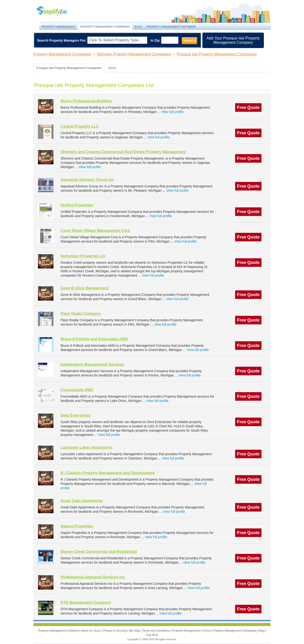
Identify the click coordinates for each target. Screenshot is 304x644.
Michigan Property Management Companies (134, 54)
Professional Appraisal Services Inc (93, 577)
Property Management (57, 11)
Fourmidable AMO (77, 390)
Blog (138, 27)
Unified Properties (77, 205)
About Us (87, 631)
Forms (207, 631)
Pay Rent (152, 635)
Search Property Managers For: (62, 40)
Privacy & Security (115, 631)
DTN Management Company (86, 603)
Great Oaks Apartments (82, 501)
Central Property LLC (80, 126)
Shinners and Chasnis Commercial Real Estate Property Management (123, 152)
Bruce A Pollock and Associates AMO (94, 339)
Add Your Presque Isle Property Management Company (233, 40)
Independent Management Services (92, 364)
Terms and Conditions (156, 631)
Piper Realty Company (81, 314)
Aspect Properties (77, 526)
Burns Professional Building (86, 101)
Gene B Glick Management (85, 288)
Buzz (98, 631)
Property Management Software (171, 27)
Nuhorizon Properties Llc (83, 256)
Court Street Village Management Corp (95, 231)
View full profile (172, 112)
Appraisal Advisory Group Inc (87, 180)
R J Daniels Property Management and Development (108, 473)
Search (189, 41)
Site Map (135, 631)
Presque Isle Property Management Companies (217, 54)
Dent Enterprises (76, 415)
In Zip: (156, 40)
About (112, 68)
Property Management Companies (105, 27)
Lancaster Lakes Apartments (86, 447)
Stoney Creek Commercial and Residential (99, 552)
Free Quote (248, 107)
